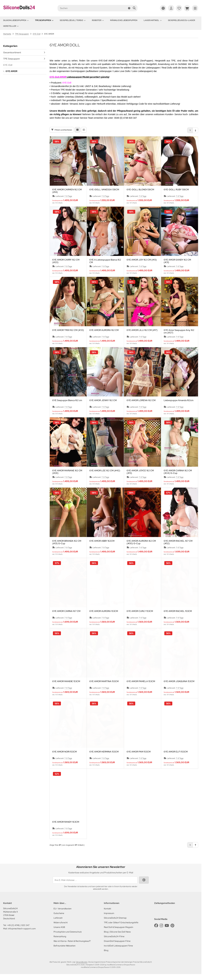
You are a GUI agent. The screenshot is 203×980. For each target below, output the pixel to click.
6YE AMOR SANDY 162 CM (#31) (177, 262)
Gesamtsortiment (12, 52)
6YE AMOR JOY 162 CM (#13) (142, 260)
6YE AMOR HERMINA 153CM (104, 752)
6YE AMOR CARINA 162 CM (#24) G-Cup (178, 472)
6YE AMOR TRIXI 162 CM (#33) (68, 331)
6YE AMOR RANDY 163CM (66, 823)
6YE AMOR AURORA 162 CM (104, 331)
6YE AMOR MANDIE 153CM (66, 682)
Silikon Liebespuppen (16, 20)
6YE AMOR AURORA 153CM (104, 612)
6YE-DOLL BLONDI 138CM (140, 190)
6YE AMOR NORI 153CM (64, 752)
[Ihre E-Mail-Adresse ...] (95, 881)
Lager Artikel (153, 20)
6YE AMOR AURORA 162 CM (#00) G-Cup (141, 543)
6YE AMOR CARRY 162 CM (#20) (66, 262)
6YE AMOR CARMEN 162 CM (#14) (67, 191)
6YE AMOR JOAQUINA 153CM (179, 682)
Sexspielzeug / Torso (73, 20)
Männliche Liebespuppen (124, 20)
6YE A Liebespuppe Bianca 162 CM (105, 262)
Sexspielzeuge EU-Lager (182, 20)
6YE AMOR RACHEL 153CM (178, 612)
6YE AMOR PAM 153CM (139, 752)
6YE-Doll (8, 65)
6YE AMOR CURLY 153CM (140, 612)
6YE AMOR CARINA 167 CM (66, 612)
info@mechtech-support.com (22, 929)
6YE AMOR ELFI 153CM (176, 752)
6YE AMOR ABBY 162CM (102, 542)
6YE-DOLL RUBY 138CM (176, 190)
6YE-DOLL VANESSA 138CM (104, 190)
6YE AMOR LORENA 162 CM (141, 401)
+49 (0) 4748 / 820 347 (18, 926)
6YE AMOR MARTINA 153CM (104, 682)
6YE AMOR (12, 71)
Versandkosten (82, 963)
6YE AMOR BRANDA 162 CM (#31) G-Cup (67, 543)
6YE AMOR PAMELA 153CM (141, 682)
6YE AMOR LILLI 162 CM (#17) (142, 331)
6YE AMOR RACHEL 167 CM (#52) (178, 543)
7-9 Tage (68, 197)
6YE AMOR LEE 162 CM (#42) (105, 471)
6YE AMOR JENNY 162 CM (103, 401)
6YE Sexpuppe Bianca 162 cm (67, 401)
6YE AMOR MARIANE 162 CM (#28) (67, 472)
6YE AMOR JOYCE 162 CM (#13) (140, 472)
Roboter (98, 20)
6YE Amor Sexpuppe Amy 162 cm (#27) (179, 332)
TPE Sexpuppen (44, 20)
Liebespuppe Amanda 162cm (179, 401)
